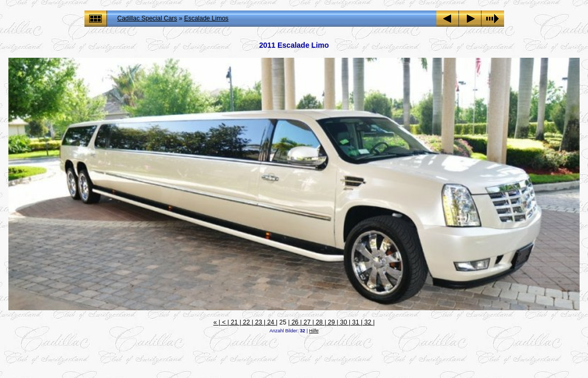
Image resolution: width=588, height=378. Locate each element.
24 (271, 322)
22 (247, 322)
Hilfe (314, 331)
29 (332, 322)
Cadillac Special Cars (147, 18)
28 (319, 322)
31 (356, 322)
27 (307, 322)
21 (234, 322)
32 (368, 322)
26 (295, 322)
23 (259, 322)
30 (344, 322)
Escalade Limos (206, 18)
